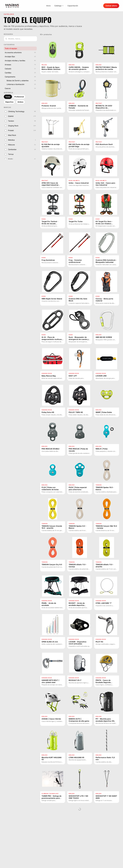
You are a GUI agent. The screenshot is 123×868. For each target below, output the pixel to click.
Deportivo (9, 102)
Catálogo (59, 6)
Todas (8, 97)
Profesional (19, 97)
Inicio (48, 6)
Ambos (20, 102)
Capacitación (73, 6)
